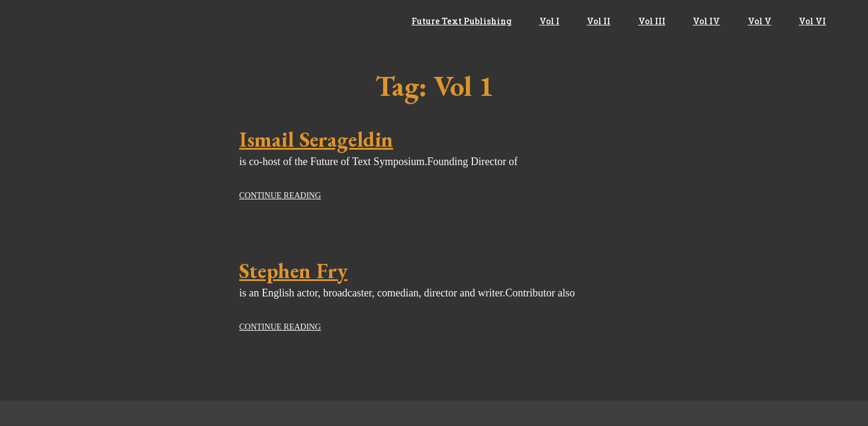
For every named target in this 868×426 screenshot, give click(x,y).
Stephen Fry (293, 271)
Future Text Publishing (462, 21)
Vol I (549, 21)
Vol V (760, 21)
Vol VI (812, 21)
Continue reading (280, 196)
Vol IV (706, 21)
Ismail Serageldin (316, 139)
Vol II (599, 21)
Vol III (652, 21)
